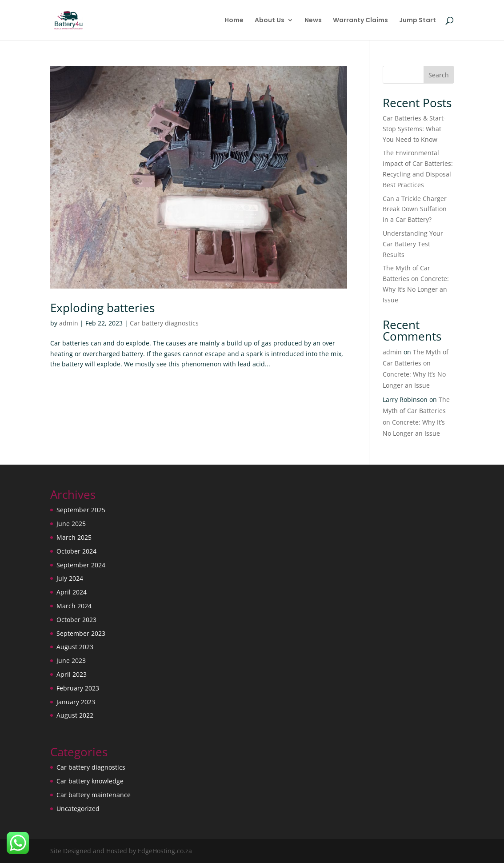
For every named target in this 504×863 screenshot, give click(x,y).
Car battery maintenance (94, 795)
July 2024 (70, 578)
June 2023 (71, 660)
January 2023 (76, 702)
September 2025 (81, 510)
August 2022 (75, 715)
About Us (270, 21)
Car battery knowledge (90, 781)
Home (234, 21)
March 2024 (74, 606)
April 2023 (72, 674)
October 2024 (76, 551)
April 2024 (72, 592)
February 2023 (78, 688)
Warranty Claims (360, 21)
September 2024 (81, 565)
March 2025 (74, 537)
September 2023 (81, 633)
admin (69, 323)
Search (439, 75)
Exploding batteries (102, 308)
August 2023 (75, 647)
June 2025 (71, 524)
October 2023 (76, 620)
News (313, 21)
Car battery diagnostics (164, 323)
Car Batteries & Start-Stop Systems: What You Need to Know (414, 129)
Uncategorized (78, 809)
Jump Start (418, 21)
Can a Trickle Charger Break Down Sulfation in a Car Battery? (415, 209)
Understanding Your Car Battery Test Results (413, 244)
